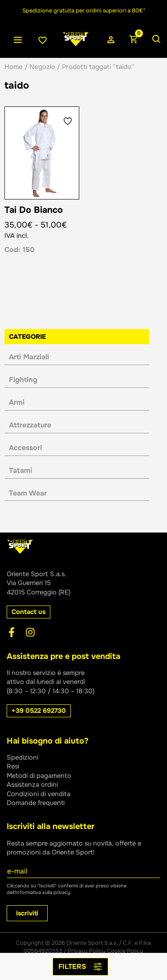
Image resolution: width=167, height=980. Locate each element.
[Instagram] (30, 632)
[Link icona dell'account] (111, 40)
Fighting (23, 380)
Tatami (20, 470)
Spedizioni (22, 757)
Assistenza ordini (32, 785)
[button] (29, 612)
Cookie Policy (125, 951)
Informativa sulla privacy (43, 892)
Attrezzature (30, 425)
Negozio (42, 67)
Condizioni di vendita (39, 794)
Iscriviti (27, 913)
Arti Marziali (29, 357)
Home (14, 67)
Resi (13, 766)
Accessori (25, 448)
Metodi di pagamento (39, 776)
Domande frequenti (36, 803)
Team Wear (28, 493)
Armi (17, 402)
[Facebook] (12, 632)
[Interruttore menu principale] (18, 40)
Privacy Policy (87, 951)
